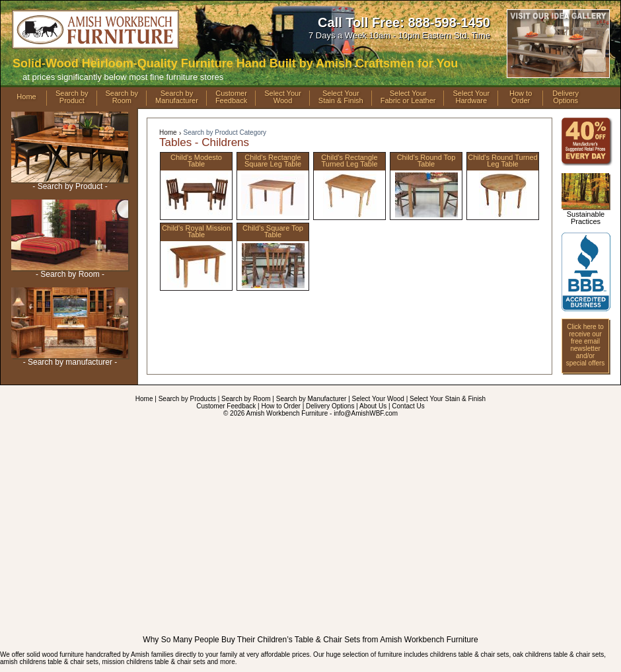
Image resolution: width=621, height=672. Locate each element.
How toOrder (521, 97)
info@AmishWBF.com (366, 413)
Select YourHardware (471, 97)
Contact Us (408, 406)
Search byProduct (72, 97)
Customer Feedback (226, 406)
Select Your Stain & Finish (448, 399)
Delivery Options (330, 406)
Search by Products (187, 399)
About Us (373, 406)
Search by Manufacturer (311, 399)
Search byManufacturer (177, 97)
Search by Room (246, 399)
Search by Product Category (225, 132)
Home (26, 96)
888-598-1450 (449, 22)
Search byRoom (122, 97)
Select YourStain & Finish (341, 97)
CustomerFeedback (231, 97)
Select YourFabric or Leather (408, 97)
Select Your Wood (378, 399)
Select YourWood (283, 97)
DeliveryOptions (566, 97)
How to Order (280, 406)
